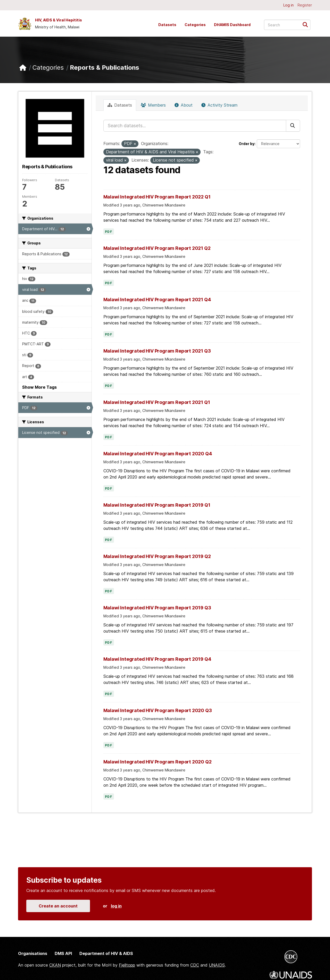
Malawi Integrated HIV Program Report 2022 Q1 (157, 197)
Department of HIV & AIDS (106, 953)
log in (116, 906)
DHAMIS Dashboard (232, 25)
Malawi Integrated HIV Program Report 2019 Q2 (157, 556)
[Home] (23, 68)
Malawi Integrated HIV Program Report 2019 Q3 (157, 608)
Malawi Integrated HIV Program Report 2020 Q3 (158, 710)
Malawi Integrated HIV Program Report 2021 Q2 (157, 248)
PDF (109, 232)
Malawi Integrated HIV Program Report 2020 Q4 (158, 454)
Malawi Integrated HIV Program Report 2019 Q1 (157, 505)
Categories (195, 25)
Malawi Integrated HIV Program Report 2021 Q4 (157, 300)
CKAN (55, 965)
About (184, 105)
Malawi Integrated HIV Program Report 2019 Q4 (157, 659)
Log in (288, 5)
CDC (195, 965)
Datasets (167, 25)
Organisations (33, 953)
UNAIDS (217, 965)
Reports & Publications (105, 67)
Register (305, 5)
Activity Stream (219, 105)
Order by (247, 144)
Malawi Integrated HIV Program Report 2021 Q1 (157, 402)
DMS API (63, 953)
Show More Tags (39, 387)
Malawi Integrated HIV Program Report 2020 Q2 (158, 762)
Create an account (58, 906)
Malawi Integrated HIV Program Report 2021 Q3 (157, 351)
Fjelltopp (127, 965)
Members (153, 105)
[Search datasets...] (287, 25)
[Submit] (307, 24)
